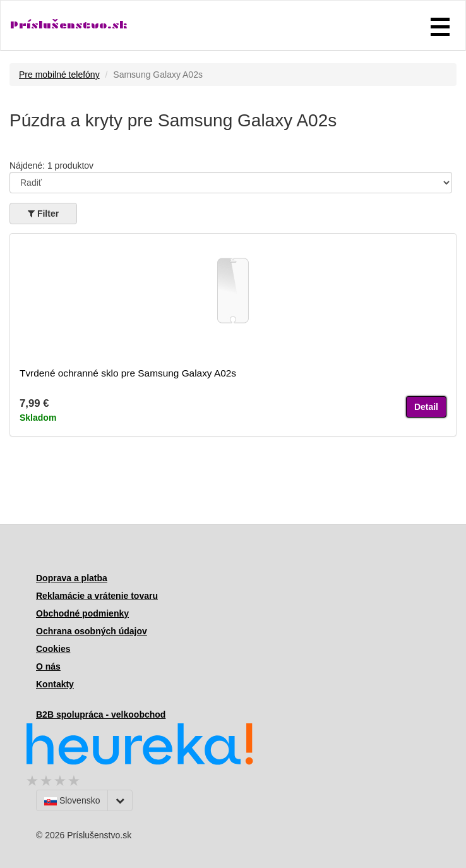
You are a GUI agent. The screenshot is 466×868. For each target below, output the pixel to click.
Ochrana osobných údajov (92, 631)
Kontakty (55, 684)
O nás (48, 666)
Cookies (53, 649)
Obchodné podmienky (82, 613)
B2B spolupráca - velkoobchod (101, 714)
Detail (426, 407)
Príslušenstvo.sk (69, 25)
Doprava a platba (72, 578)
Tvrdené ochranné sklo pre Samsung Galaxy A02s (128, 373)
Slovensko (72, 800)
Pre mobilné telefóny (59, 75)
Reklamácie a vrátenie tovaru (97, 596)
